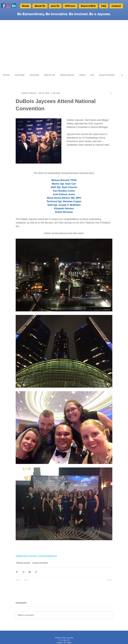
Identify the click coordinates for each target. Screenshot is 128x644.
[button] (88, 6)
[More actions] (111, 93)
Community (34, 75)
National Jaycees (67, 75)
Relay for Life (50, 75)
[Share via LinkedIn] (30, 572)
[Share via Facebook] (17, 572)
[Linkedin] (14, 6)
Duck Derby (20, 75)
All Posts (6, 75)
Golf (92, 75)
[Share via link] (36, 572)
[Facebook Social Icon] (3, 6)
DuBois (82, 75)
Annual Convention (107, 75)
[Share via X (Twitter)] (23, 572)
